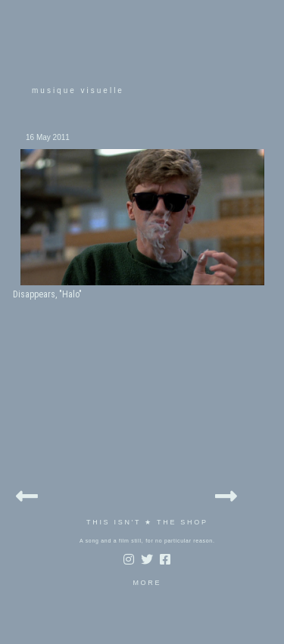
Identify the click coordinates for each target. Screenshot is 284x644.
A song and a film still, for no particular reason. (147, 541)
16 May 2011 (48, 137)
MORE (147, 583)
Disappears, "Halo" (47, 294)
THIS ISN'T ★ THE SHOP (147, 522)
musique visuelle (78, 90)
